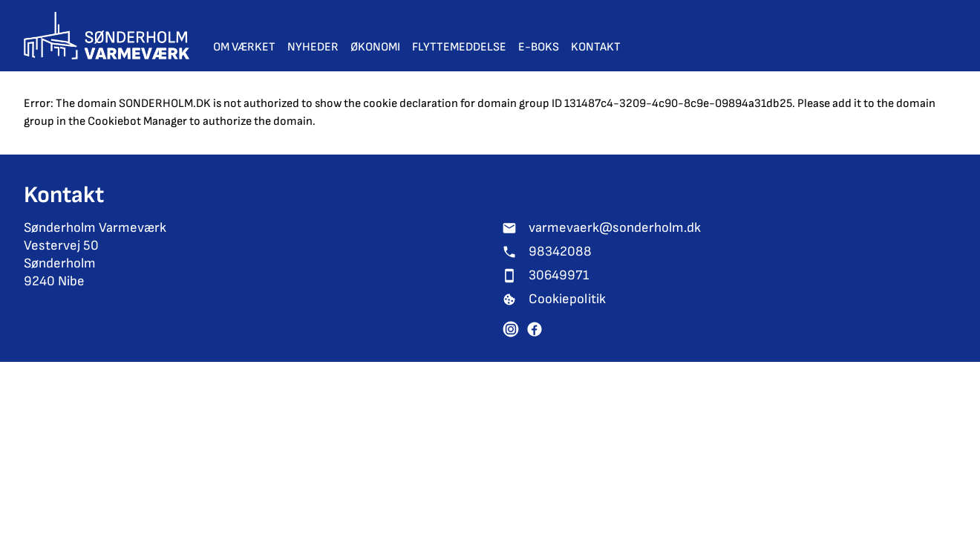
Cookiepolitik (567, 299)
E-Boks (539, 47)
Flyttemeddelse (459, 47)
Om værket (244, 47)
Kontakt (596, 47)
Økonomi (375, 47)
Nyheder (313, 47)
